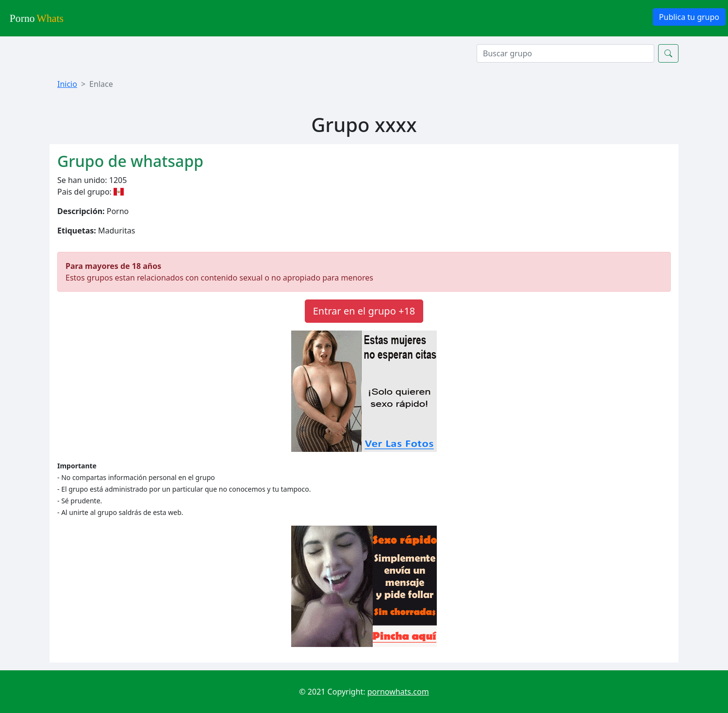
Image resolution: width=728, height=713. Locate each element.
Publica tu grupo (689, 17)
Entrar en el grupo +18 (364, 311)
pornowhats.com (398, 692)
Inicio (67, 84)
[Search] (565, 53)
